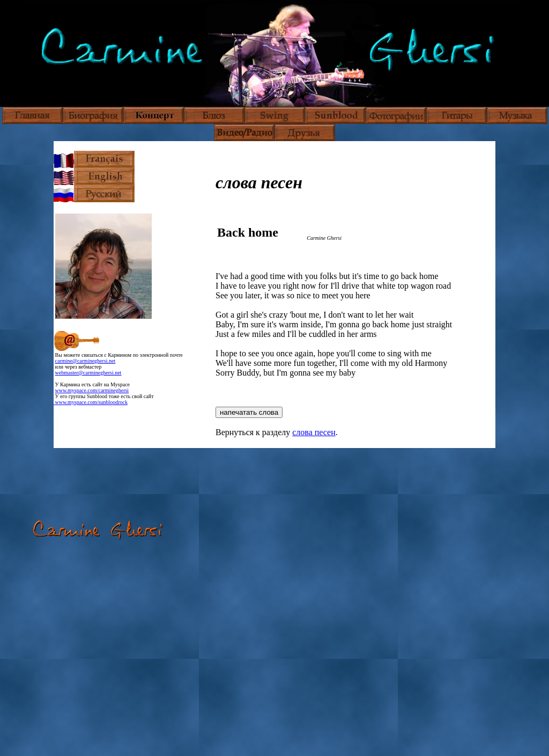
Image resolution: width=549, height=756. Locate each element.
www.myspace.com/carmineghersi (92, 390)
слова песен (314, 432)
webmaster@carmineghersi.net (88, 373)
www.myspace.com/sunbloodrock (91, 402)
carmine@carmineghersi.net (86, 361)
